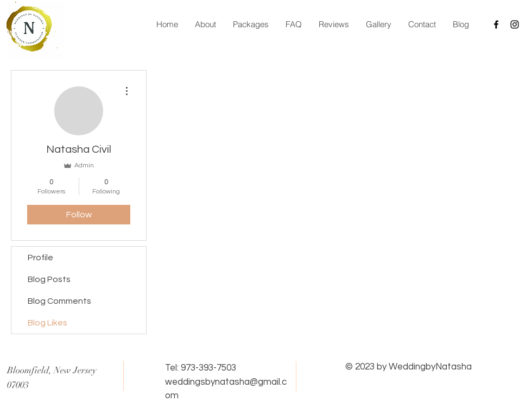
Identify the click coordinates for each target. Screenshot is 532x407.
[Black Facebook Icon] (496, 24)
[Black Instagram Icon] (515, 24)
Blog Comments (59, 301)
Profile (40, 258)
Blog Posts (49, 279)
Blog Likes (47, 323)
